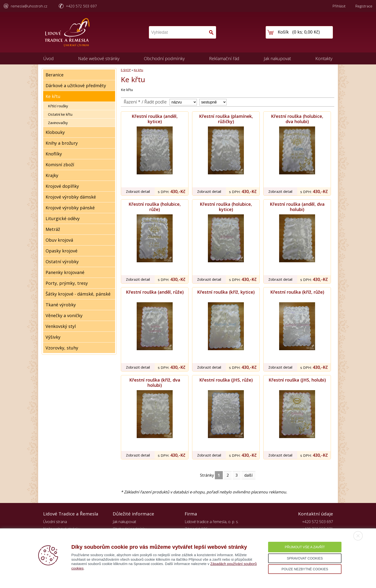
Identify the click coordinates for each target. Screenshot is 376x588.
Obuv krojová (59, 240)
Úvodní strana (55, 522)
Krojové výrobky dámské (71, 197)
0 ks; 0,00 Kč (306, 32)
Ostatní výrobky (62, 262)
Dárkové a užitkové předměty (76, 86)
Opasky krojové (62, 251)
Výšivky (53, 337)
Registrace (364, 6)
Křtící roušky (58, 106)
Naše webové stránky (99, 58)
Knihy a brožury (62, 143)
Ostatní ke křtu (60, 114)
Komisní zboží (60, 165)
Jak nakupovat (277, 58)
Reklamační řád (224, 58)
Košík (283, 32)
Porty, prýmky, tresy (67, 283)
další (248, 475)
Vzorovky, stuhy (62, 348)
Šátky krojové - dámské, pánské (78, 294)
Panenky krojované (65, 272)
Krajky (52, 175)
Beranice (55, 75)
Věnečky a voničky (64, 315)
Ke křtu (53, 96)
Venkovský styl (61, 326)
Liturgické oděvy (63, 218)
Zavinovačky (58, 123)
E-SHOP (126, 70)
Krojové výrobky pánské (70, 208)
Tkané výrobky (61, 305)
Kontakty (324, 58)
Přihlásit (339, 6)
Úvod (48, 58)
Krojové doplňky (62, 186)
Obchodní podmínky (164, 58)
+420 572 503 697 (81, 6)
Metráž (53, 229)
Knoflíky (54, 154)
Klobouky (55, 132)
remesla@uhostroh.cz (29, 6)
